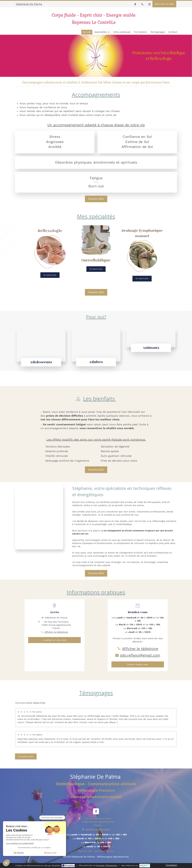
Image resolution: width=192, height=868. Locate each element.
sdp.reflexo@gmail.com (140, 655)
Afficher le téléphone (56, 632)
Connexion (171, 865)
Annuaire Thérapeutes (106, 865)
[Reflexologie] (50, 252)
